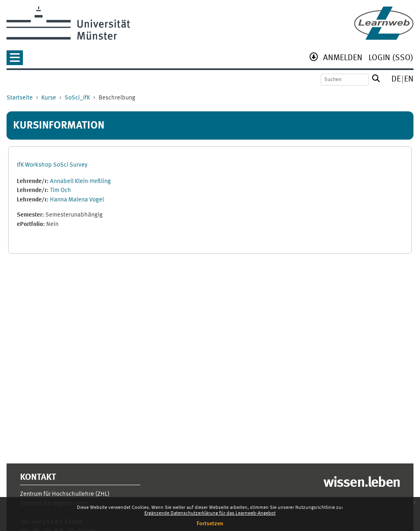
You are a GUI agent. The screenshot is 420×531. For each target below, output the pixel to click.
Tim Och (61, 191)
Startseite (20, 98)
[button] (15, 60)
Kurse (49, 98)
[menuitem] (343, 59)
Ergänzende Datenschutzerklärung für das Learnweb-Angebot (210, 513)
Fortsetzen (210, 524)
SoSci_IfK (77, 98)
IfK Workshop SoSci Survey (52, 165)
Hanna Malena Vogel (77, 200)
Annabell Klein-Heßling (80, 182)
